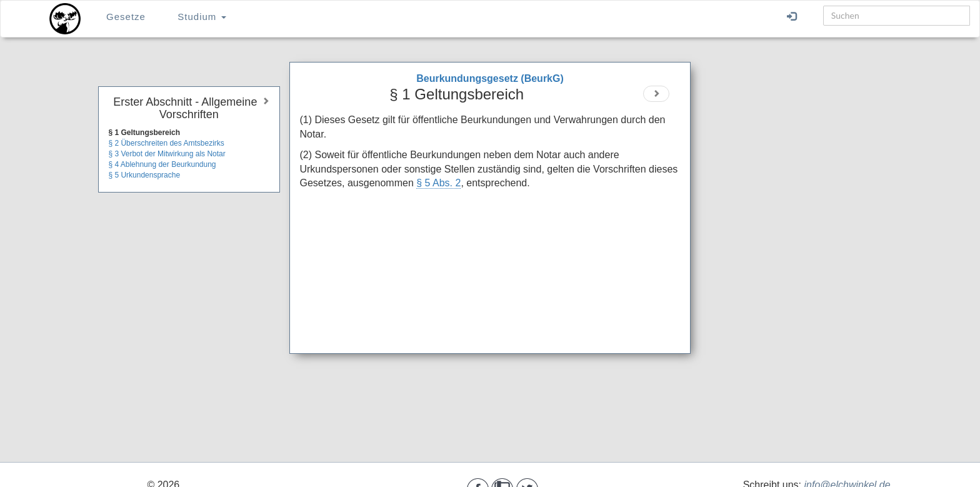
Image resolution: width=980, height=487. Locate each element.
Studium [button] (202, 17)
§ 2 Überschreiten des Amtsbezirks (166, 143)
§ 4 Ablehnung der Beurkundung (162, 164)
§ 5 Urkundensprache (144, 175)
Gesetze (126, 17)
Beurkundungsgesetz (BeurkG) (490, 78)
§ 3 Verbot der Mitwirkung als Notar (167, 154)
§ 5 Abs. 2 (438, 183)
